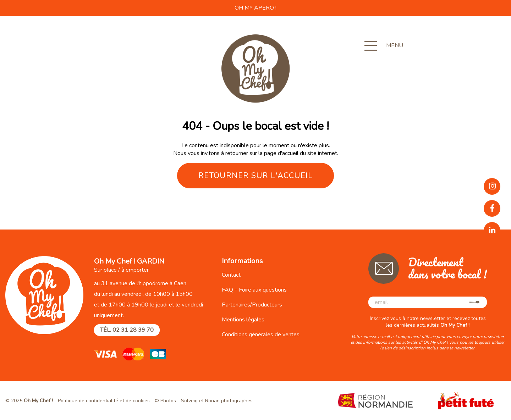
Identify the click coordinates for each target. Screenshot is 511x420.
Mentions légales (243, 320)
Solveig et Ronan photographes (217, 401)
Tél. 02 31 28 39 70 (127, 330)
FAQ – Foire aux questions (254, 290)
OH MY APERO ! (255, 8)
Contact (231, 275)
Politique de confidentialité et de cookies (104, 401)
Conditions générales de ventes (261, 335)
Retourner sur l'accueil (255, 176)
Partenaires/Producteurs (252, 305)
